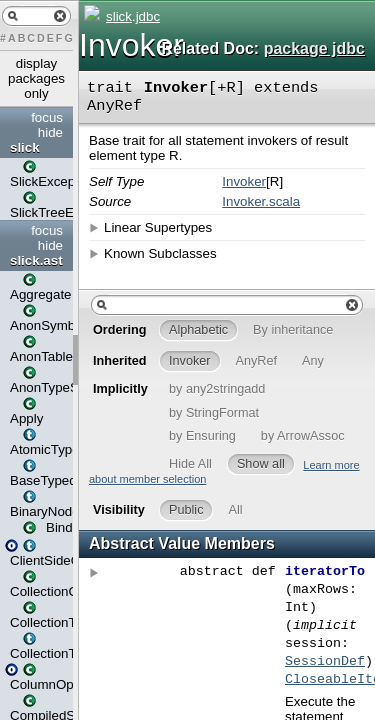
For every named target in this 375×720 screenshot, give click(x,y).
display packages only (36, 78)
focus (47, 117)
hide (50, 132)
